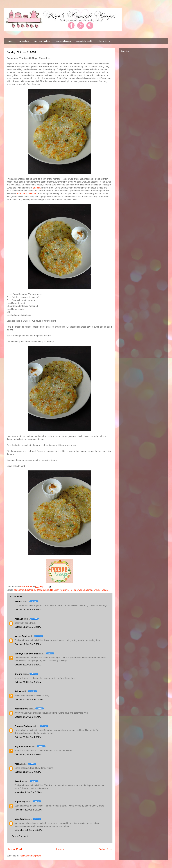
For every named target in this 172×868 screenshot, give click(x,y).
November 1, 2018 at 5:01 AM (28, 792)
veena (18, 764)
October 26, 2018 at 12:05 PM (29, 699)
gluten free (19, 590)
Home (9, 41)
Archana (19, 619)
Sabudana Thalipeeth (27, 194)
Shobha (18, 674)
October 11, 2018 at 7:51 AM (28, 610)
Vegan (105, 590)
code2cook (20, 819)
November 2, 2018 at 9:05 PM (29, 830)
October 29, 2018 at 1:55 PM (28, 737)
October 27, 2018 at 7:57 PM (28, 717)
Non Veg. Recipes (42, 41)
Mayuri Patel (21, 636)
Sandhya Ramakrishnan (27, 654)
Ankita (18, 691)
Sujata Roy (20, 802)
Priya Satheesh (22, 747)
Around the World (84, 41)
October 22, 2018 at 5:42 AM (28, 665)
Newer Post (14, 849)
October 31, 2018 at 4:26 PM (28, 772)
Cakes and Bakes (63, 41)
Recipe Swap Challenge (81, 590)
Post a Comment (20, 836)
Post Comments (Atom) (31, 856)
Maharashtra (43, 590)
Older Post (105, 849)
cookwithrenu (21, 709)
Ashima (18, 601)
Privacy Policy (104, 41)
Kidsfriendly (31, 590)
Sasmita (37, 188)
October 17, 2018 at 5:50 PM (28, 644)
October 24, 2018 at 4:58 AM (28, 682)
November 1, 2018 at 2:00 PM (29, 810)
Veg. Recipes (23, 41)
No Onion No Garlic (59, 590)
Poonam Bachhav (23, 726)
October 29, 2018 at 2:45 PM (28, 755)
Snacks (97, 590)
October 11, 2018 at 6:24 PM (28, 627)
